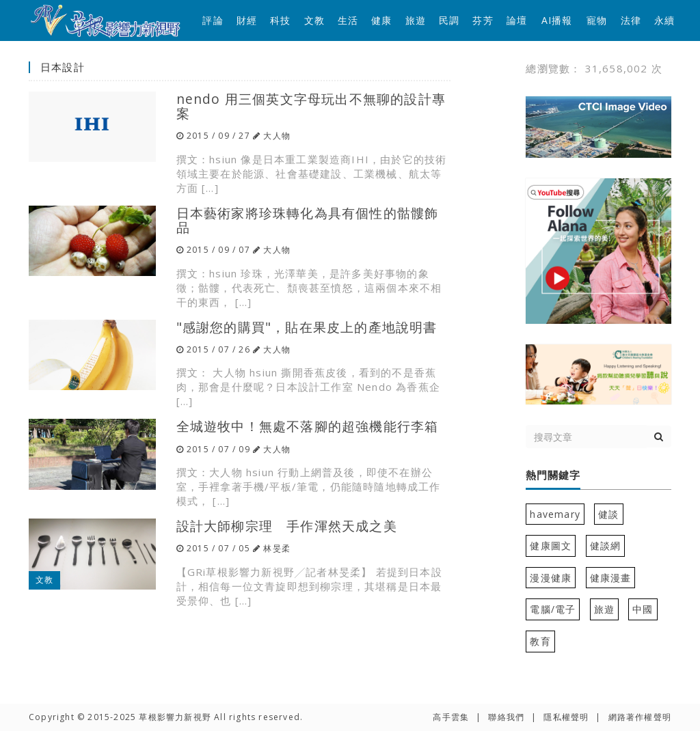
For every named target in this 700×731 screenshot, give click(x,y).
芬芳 (483, 20)
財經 (247, 20)
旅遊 (416, 20)
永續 (664, 20)
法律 (631, 20)
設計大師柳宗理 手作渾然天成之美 (287, 526)
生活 (348, 20)
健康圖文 (551, 546)
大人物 (277, 136)
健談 (608, 514)
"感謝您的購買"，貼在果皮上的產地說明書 (307, 327)
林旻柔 (277, 548)
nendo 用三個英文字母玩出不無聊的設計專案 (311, 106)
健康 (381, 20)
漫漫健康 (551, 578)
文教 (314, 20)
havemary (555, 514)
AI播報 (557, 20)
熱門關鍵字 (553, 475)
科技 (280, 20)
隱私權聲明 (566, 717)
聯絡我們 (506, 717)
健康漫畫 (611, 578)
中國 (643, 609)
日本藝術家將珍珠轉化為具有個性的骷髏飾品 (308, 220)
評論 (213, 20)
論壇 (517, 20)
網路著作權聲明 (640, 717)
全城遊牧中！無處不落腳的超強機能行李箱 (308, 426)
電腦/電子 (553, 609)
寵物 (597, 20)
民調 (449, 20)
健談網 (606, 546)
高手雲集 (451, 717)
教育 (540, 641)
